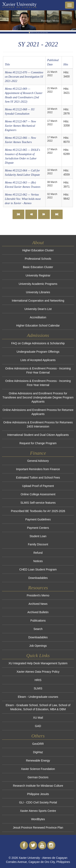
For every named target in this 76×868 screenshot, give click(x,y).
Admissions (38, 335)
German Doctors (38, 777)
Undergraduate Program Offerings (38, 352)
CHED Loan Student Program (38, 569)
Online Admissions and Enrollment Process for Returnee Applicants (38, 412)
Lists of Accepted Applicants (38, 360)
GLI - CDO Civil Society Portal (38, 802)
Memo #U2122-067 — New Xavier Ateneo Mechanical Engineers (20, 126)
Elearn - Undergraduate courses (38, 697)
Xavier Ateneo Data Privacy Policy (38, 672)
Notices (38, 561)
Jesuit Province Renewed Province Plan (38, 828)
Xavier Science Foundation (38, 769)
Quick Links (38, 655)
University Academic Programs (38, 284)
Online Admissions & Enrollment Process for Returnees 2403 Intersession (38, 424)
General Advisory (38, 461)
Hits (66, 64)
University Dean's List (38, 309)
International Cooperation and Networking (38, 301)
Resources (38, 588)
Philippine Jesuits (38, 794)
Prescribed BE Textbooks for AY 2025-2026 (38, 511)
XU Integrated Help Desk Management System (38, 663)
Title (7, 64)
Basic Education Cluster (38, 267)
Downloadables (38, 578)
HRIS (38, 680)
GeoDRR (38, 744)
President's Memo (38, 595)
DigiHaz (38, 752)
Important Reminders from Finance (38, 469)
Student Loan (38, 536)
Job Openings (38, 646)
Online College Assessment (38, 494)
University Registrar (38, 275)
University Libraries (38, 292)
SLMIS (38, 688)
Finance (38, 453)
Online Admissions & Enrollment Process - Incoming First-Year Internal (38, 383)
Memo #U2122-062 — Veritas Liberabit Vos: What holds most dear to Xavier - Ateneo (23, 199)
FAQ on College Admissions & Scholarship (38, 343)
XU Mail (38, 718)
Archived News (38, 604)
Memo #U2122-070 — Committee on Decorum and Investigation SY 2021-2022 (24, 77)
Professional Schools (38, 259)
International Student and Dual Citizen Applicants (38, 435)
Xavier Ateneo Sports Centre (38, 811)
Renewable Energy (38, 761)
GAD (38, 726)
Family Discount (38, 544)
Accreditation (38, 317)
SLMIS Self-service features (38, 503)
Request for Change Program (38, 443)
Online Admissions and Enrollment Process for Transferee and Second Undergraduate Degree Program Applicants (38, 397)
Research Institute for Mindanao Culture (38, 786)
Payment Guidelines (38, 519)
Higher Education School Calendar (38, 325)
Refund (38, 553)
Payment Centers (38, 528)
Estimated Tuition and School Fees (38, 478)
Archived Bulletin (38, 612)
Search (38, 629)
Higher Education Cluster (38, 250)
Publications (38, 621)
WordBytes (38, 819)
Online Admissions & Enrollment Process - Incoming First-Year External (38, 370)
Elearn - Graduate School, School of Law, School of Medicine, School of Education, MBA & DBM (38, 707)
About (38, 243)
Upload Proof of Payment (38, 486)
